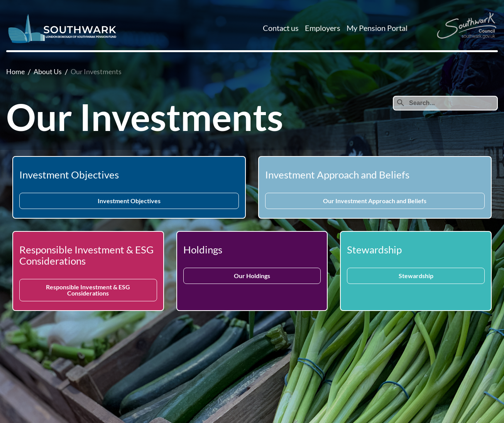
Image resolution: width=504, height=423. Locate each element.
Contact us (281, 28)
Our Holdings (252, 276)
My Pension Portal (377, 28)
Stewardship (416, 276)
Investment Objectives (129, 201)
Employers (323, 28)
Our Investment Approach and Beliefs (375, 201)
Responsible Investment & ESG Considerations (88, 290)
